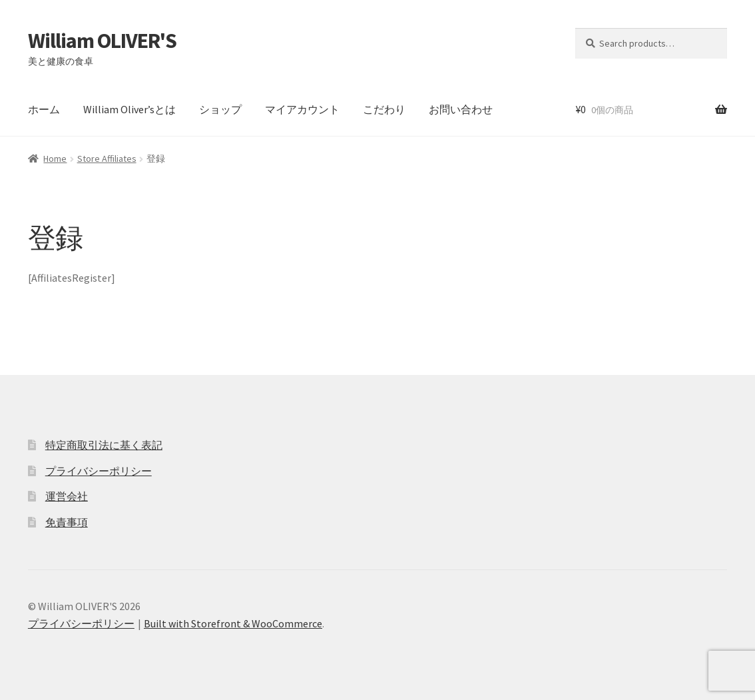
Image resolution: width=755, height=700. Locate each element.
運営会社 (67, 496)
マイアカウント (302, 109)
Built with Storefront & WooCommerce (233, 623)
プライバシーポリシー (99, 471)
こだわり (384, 109)
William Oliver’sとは (129, 109)
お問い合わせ (461, 109)
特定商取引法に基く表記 (104, 445)
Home (55, 159)
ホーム (44, 109)
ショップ (220, 109)
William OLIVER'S (102, 41)
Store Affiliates (107, 159)
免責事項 (67, 522)
